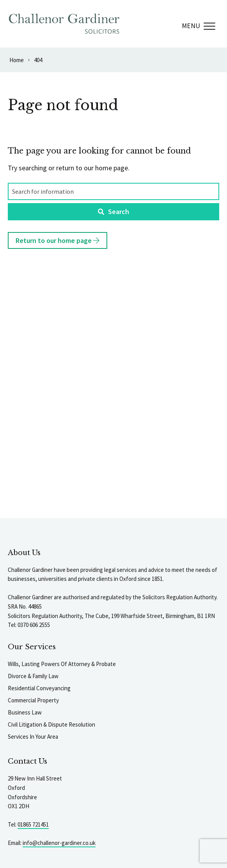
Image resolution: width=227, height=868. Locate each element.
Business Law (25, 712)
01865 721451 (33, 824)
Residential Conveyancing (39, 688)
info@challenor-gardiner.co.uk (59, 843)
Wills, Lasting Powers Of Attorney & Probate (62, 664)
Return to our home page (58, 240)
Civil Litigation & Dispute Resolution (51, 724)
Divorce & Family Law (33, 676)
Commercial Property (33, 700)
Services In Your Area (33, 737)
